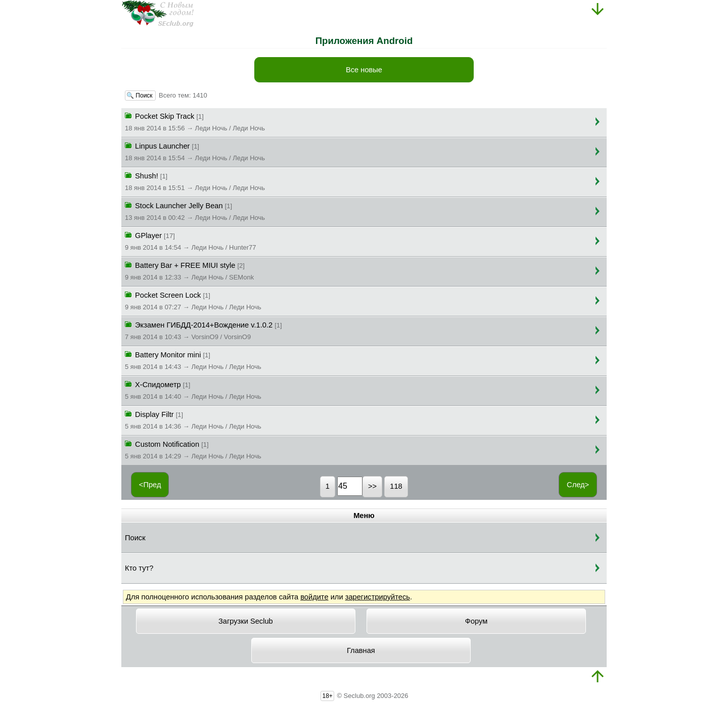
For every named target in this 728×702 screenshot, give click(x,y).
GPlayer (191, 241)
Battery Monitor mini (193, 360)
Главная (361, 650)
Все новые (364, 70)
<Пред (150, 485)
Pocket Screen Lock (193, 300)
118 (396, 486)
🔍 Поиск (140, 96)
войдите (314, 597)
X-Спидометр (193, 390)
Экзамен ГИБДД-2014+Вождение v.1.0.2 (203, 330)
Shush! (195, 181)
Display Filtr (193, 419)
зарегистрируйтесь (378, 597)
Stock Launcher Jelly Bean (195, 211)
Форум (476, 621)
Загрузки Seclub (246, 621)
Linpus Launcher (195, 151)
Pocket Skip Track (195, 121)
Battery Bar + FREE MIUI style (189, 270)
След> (578, 485)
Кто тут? (139, 568)
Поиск (135, 538)
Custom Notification (193, 449)
